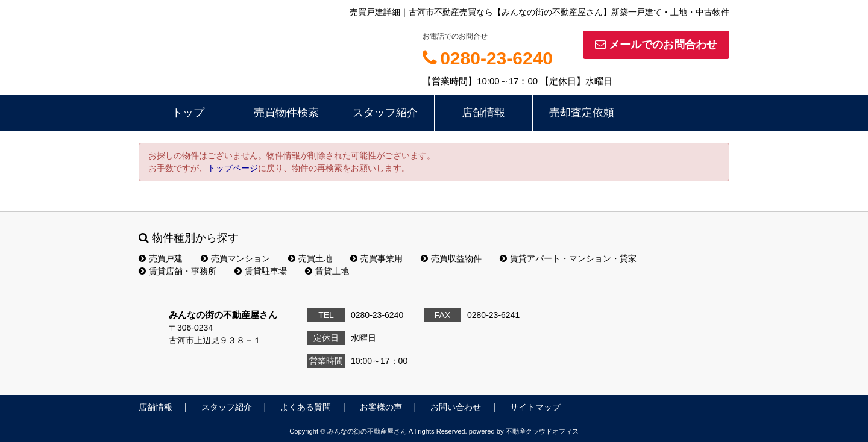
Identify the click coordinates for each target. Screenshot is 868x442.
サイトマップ (535, 407)
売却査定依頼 (582, 113)
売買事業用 (376, 258)
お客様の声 (381, 407)
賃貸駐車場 (261, 271)
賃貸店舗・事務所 (178, 271)
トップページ (233, 168)
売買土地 (310, 258)
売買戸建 (161, 258)
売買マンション (235, 258)
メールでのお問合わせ (656, 45)
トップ (188, 113)
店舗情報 (483, 113)
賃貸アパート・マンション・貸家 (568, 258)
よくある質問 (306, 407)
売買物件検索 (286, 113)
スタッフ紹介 (385, 113)
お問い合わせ (456, 407)
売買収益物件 (451, 258)
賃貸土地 (327, 271)
